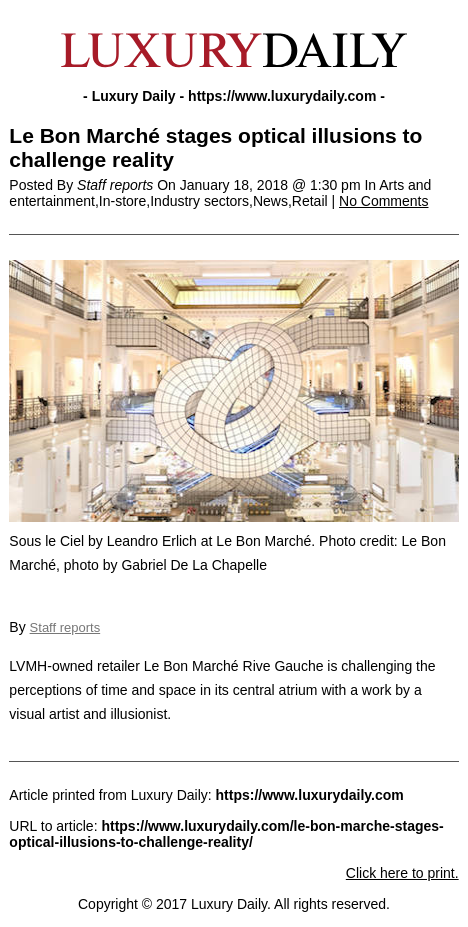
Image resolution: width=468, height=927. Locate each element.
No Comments (383, 201)
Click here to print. (402, 873)
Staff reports (65, 627)
